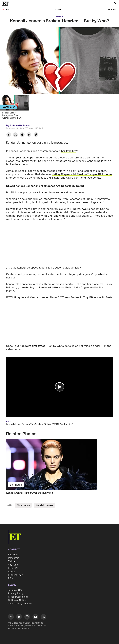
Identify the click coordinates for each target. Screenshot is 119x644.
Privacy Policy (16, 594)
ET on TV (13, 568)
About (11, 572)
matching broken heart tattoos (41, 288)
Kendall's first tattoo (33, 346)
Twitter (12, 561)
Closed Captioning (18, 597)
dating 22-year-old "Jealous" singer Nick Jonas (82, 174)
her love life (69, 151)
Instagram (14, 558)
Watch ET (112, 10)
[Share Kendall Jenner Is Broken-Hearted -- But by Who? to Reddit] (22, 135)
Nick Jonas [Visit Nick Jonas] (23, 505)
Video (58, 10)
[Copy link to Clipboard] (36, 135)
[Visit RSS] (44, 617)
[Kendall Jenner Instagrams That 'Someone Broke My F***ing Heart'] (16, 108)
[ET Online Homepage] (6, 4)
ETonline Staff (16, 575)
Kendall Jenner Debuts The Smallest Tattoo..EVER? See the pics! (40, 424)
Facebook (13, 555)
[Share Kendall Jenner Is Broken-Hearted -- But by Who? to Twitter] (15, 135)
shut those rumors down (58, 193)
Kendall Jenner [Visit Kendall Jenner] (45, 505)
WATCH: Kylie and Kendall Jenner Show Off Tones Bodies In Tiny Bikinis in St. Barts (59, 298)
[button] (60, 387)
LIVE (7, 10)
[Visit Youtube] (35, 617)
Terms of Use (15, 590)
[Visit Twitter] (19, 617)
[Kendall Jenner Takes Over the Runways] (59, 464)
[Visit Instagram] (27, 617)
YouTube (13, 565)
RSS (10, 578)
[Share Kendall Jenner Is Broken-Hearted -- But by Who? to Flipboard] (29, 135)
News (59, 17)
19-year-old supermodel (27, 158)
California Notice (17, 600)
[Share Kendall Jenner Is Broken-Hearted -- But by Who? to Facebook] (9, 135)
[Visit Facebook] (11, 617)
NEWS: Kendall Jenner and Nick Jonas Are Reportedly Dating (45, 186)
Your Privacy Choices (20, 604)
